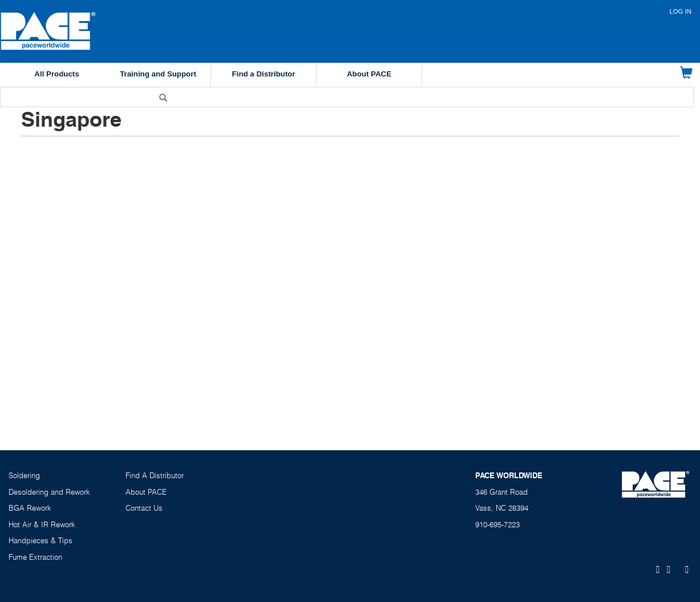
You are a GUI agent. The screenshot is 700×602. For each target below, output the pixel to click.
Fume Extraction (35, 557)
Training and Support (158, 74)
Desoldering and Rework (49, 492)
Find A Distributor (155, 475)
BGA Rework (30, 508)
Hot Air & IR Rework (42, 524)
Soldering (24, 475)
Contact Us (144, 508)
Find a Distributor (264, 74)
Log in (680, 11)
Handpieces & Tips (41, 540)
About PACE (369, 74)
